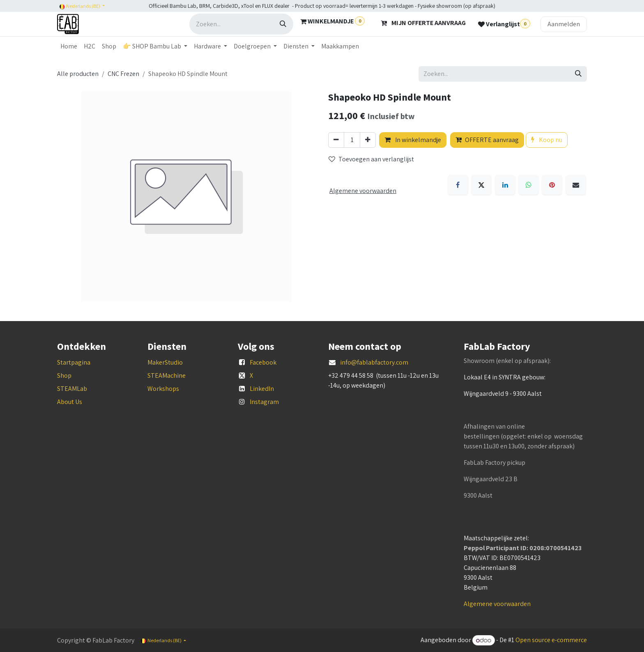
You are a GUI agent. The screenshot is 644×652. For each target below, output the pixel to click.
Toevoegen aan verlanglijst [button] (371, 159)
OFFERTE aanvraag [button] (487, 140)
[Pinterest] (552, 185)
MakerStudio (165, 362)
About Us (70, 402)
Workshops (163, 389)
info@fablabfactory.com (374, 362)
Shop (64, 375)
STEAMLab (72, 389)
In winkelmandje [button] (413, 140)
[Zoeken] (283, 24)
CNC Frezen (123, 74)
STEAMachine (167, 375)
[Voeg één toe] (368, 140)
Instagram (264, 402)
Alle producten (78, 74)
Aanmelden (564, 24)
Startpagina (74, 362)
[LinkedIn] (505, 185)
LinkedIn (262, 389)
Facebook (263, 362)
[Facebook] (458, 185)
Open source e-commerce (551, 640)
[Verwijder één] (336, 140)
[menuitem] (69, 46)
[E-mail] (576, 185)
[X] (481, 185)
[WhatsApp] (529, 185)
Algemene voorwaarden (497, 604)
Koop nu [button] (547, 140)
